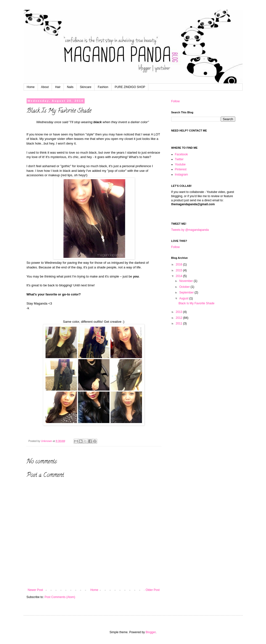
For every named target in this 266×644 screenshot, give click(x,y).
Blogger (151, 632)
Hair (58, 87)
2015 (179, 270)
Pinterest (181, 169)
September (187, 293)
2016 (179, 264)
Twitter (179, 159)
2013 (179, 312)
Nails (70, 87)
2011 (179, 323)
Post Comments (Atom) (60, 597)
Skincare (86, 87)
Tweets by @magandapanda (190, 230)
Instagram (181, 175)
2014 (179, 276)
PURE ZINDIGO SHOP (130, 87)
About (45, 87)
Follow (176, 101)
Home (31, 87)
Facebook (181, 154)
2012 (179, 318)
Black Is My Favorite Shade (196, 303)
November (186, 281)
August (184, 298)
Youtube (180, 164)
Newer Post (35, 590)
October (185, 287)
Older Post (153, 590)
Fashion (103, 87)
